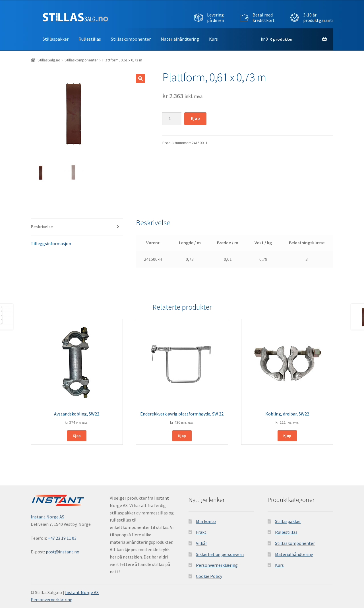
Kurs (213, 39)
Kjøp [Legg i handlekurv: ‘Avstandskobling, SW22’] (77, 436)
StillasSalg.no (49, 60)
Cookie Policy (209, 576)
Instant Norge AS (47, 517)
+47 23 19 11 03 (62, 538)
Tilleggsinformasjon (51, 243)
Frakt (201, 532)
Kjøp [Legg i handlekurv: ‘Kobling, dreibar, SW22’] (287, 436)
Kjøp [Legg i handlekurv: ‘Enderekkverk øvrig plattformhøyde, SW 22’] (182, 436)
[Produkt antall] (172, 119)
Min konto (206, 521)
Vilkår (201, 543)
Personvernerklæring (217, 565)
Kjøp (195, 118)
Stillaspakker (56, 39)
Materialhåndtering (180, 39)
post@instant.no (63, 552)
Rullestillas (90, 39)
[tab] (77, 227)
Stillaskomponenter (131, 39)
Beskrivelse (42, 227)
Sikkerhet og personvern (220, 554)
